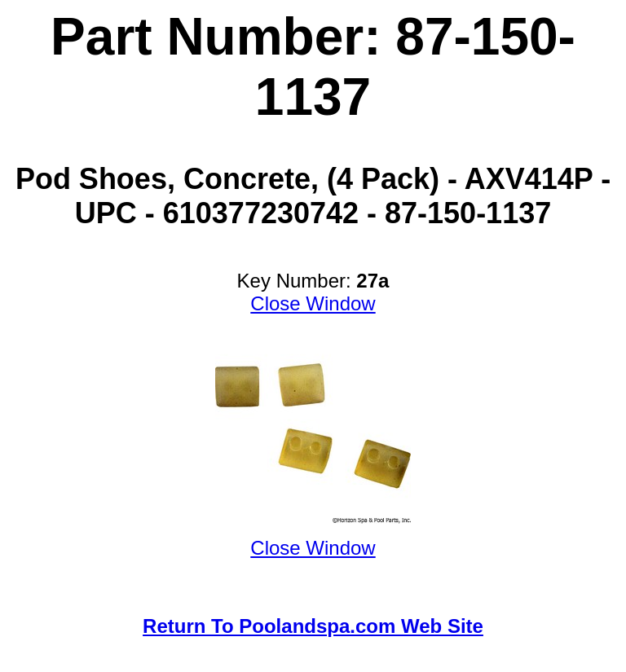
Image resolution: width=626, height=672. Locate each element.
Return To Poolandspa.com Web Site (313, 626)
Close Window (313, 303)
